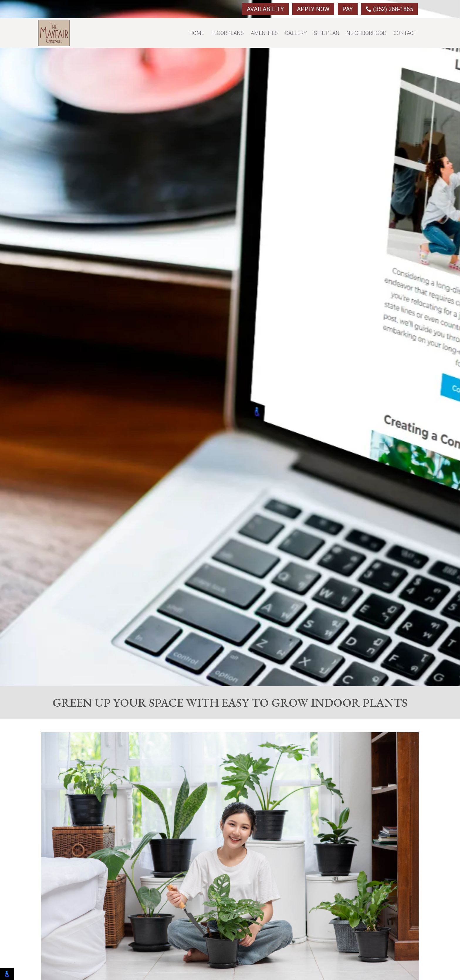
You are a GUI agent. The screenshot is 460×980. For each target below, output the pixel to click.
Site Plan (327, 33)
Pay (348, 9)
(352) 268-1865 (389, 9)
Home (197, 33)
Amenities (264, 33)
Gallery (296, 33)
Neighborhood (366, 33)
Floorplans (228, 33)
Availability (265, 9)
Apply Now (313, 9)
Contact (405, 33)
